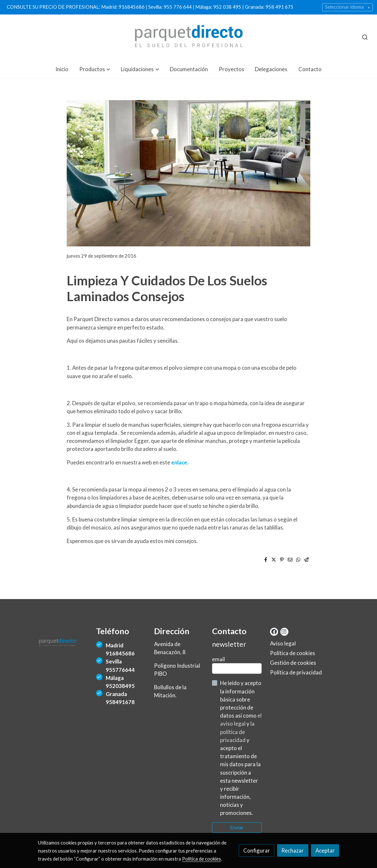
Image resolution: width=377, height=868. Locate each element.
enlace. (180, 462)
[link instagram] (284, 631)
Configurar (257, 850)
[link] (188, 37)
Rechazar (293, 850)
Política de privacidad (296, 672)
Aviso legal (283, 643)
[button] (95, 69)
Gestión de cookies (293, 663)
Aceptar (325, 850)
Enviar (237, 828)
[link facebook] (274, 631)
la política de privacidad (237, 732)
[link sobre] (63, 644)
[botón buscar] (365, 37)
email (218, 659)
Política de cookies (293, 653)
